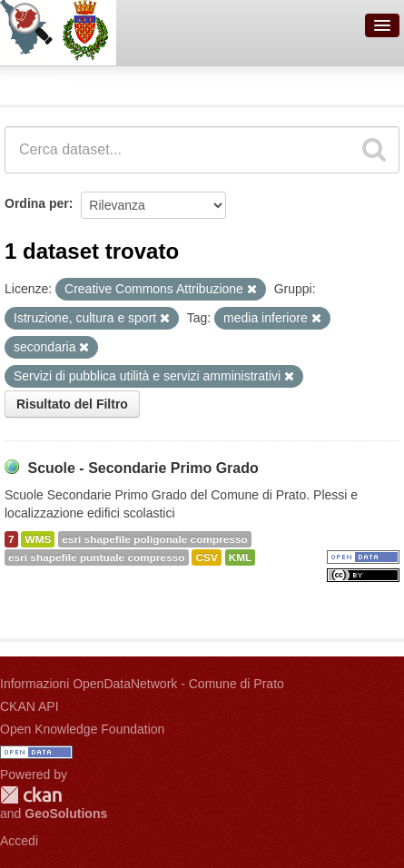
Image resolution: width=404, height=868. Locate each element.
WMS (38, 539)
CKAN (31, 795)
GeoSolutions (66, 814)
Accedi (19, 841)
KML (241, 557)
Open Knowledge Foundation (82, 729)
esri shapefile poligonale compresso (154, 539)
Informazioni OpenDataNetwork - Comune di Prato (142, 684)
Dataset (33, 83)
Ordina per (37, 203)
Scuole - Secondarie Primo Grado (143, 468)
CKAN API (30, 706)
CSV (206, 557)
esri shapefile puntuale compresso (97, 557)
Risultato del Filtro (72, 404)
